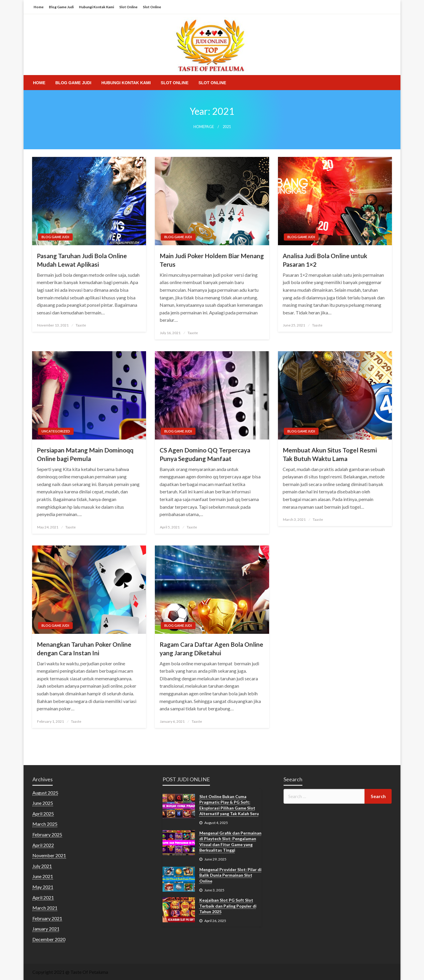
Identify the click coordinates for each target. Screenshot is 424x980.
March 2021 (45, 908)
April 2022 (43, 845)
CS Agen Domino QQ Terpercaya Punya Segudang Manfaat (205, 454)
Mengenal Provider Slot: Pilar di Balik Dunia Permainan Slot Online (230, 875)
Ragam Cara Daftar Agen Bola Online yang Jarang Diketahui (211, 649)
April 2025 (43, 814)
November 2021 (49, 855)
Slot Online (128, 7)
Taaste (81, 325)
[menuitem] (39, 83)
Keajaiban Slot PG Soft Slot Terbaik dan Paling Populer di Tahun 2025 (228, 906)
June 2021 (43, 876)
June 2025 (43, 803)
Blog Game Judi (61, 7)
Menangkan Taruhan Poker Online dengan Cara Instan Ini (84, 649)
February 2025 (47, 834)
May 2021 (43, 887)
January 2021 (46, 929)
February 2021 (47, 918)
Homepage (204, 127)
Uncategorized (56, 431)
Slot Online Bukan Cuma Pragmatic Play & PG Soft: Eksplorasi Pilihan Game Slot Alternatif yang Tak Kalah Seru (229, 805)
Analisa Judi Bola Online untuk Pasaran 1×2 (325, 260)
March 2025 (45, 824)
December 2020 (49, 939)
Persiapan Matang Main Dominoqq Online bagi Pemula (85, 454)
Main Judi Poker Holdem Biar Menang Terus (212, 260)
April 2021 (43, 897)
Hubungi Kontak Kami (96, 7)
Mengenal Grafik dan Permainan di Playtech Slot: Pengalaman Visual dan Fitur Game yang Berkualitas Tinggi (230, 842)
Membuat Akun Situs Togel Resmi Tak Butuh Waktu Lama (330, 454)
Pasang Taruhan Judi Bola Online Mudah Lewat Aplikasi (82, 260)
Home (39, 7)
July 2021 (42, 866)
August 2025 (45, 793)
